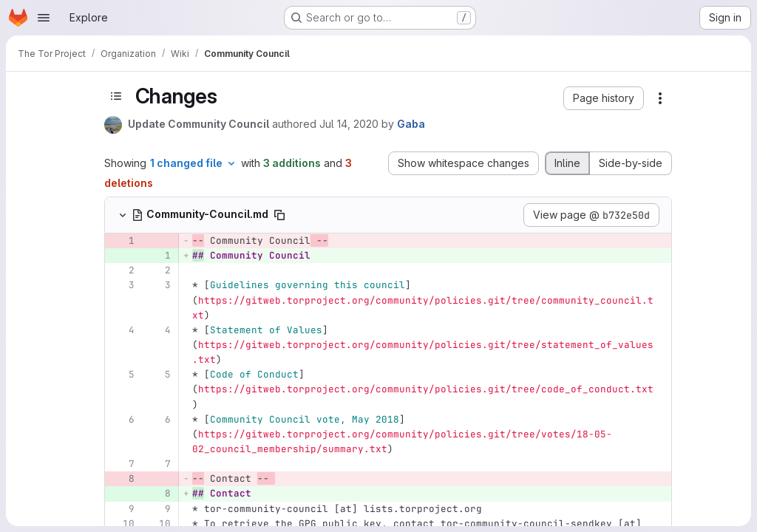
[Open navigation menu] (44, 18)
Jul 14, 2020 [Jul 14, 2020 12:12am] (349, 124)
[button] (604, 98)
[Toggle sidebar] (116, 96)
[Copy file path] (279, 215)
